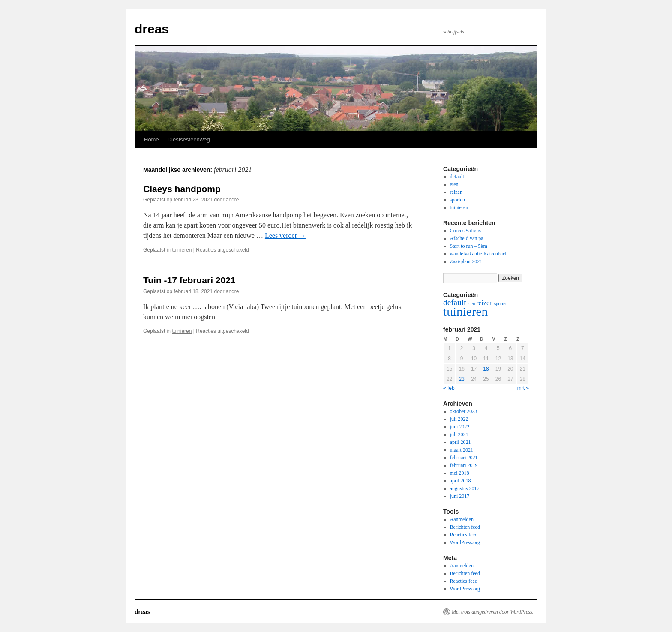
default (457, 177)
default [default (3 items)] (455, 302)
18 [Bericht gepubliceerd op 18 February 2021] (486, 369)
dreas (152, 29)
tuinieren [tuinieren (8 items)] (465, 312)
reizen (456, 192)
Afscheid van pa (467, 238)
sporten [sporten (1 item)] (501, 304)
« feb (449, 388)
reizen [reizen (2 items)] (484, 303)
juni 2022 (460, 427)
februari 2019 (464, 465)
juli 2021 (459, 434)
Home (151, 139)
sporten (457, 200)
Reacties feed (464, 535)
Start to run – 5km (469, 246)
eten (454, 184)
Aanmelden (462, 519)
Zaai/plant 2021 (466, 261)
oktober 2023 (464, 411)
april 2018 (460, 481)
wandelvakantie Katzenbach (479, 254)
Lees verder (285, 235)
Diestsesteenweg (189, 139)
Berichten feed (465, 527)
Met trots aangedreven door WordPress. (493, 612)
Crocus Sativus (465, 231)
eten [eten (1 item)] (471, 304)
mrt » (523, 388)
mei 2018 (460, 473)
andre (232, 200)
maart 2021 (462, 450)
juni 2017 (460, 496)
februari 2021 (464, 458)
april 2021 (460, 442)
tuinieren (182, 250)
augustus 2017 (465, 488)
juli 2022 (459, 419)
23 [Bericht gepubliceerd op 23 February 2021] (461, 379)
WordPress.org (465, 542)
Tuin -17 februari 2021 (189, 280)
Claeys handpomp (182, 189)
